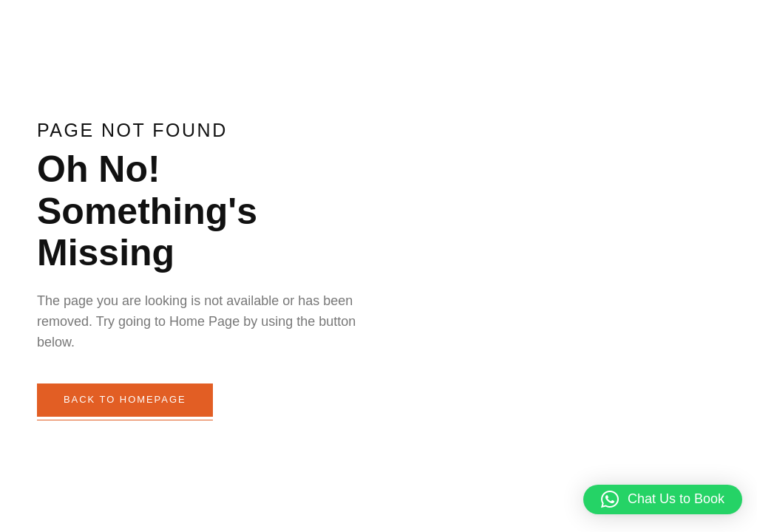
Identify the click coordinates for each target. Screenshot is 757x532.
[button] (663, 499)
